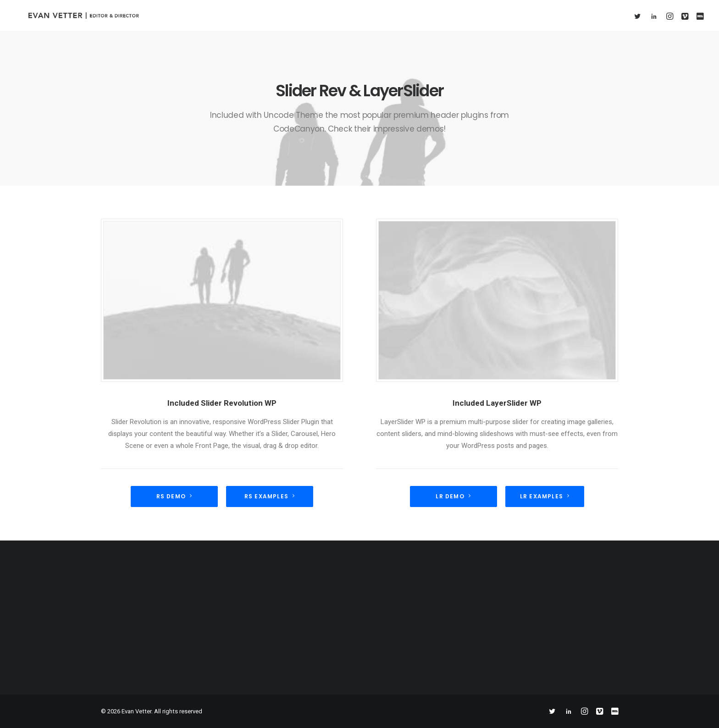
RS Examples (270, 496)
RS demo (174, 496)
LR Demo (453, 496)
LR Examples (545, 496)
